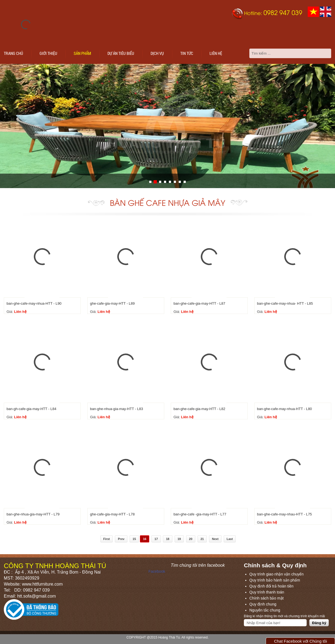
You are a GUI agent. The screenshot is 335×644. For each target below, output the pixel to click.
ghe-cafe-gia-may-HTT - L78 (112, 514)
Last (230, 539)
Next (215, 539)
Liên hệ (216, 53)
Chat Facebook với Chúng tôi (300, 641)
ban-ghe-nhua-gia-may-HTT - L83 (116, 409)
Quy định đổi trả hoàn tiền (271, 586)
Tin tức (187, 53)
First (107, 539)
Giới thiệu (48, 53)
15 (134, 539)
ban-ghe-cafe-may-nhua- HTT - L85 (285, 303)
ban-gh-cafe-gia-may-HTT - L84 (32, 409)
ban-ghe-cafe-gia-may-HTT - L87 (199, 303)
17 (156, 539)
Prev (121, 539)
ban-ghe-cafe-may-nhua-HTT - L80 (284, 409)
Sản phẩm (82, 53)
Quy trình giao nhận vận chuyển (276, 574)
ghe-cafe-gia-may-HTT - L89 (112, 303)
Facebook (157, 571)
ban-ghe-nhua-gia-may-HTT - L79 (33, 514)
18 (167, 539)
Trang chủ (14, 53)
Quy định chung (263, 604)
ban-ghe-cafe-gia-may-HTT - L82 (199, 409)
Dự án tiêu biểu (121, 53)
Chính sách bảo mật (267, 598)
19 (179, 539)
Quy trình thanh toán (267, 592)
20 (191, 539)
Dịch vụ (157, 53)
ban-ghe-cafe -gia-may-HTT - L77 (200, 514)
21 (202, 539)
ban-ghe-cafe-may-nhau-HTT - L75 (284, 514)
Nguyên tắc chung (265, 610)
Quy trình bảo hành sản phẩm (275, 580)
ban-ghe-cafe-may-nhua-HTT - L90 (34, 303)
